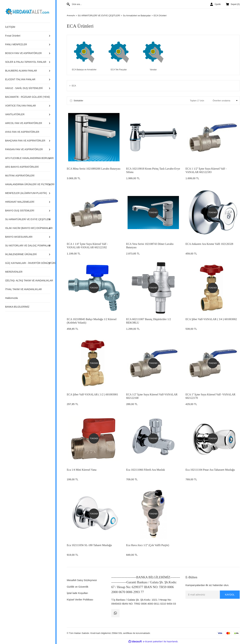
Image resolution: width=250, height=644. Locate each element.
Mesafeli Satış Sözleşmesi (82, 580)
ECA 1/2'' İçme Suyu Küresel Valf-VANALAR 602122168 (152, 396)
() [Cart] (233, 4)
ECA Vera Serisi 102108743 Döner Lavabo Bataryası (150, 246)
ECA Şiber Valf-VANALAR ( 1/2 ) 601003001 (92, 394)
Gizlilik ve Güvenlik (78, 587)
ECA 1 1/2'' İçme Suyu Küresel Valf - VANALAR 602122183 (206, 170)
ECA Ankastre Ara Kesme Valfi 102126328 (209, 244)
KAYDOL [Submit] (230, 595)
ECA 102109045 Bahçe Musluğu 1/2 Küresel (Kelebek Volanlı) (92, 321)
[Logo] (28, 11)
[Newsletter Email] (213, 595)
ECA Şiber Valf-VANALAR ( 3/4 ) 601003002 (211, 319)
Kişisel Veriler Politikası (80, 600)
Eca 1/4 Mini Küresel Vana (82, 470)
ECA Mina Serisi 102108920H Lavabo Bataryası (94, 169)
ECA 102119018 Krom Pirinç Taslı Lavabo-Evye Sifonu (153, 170)
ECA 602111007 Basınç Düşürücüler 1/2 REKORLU (149, 321)
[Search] (109, 4)
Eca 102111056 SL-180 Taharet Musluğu (89, 545)
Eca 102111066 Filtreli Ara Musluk (146, 470)
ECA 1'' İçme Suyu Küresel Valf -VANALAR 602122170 (210, 396)
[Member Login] (215, 4)
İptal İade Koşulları (77, 593)
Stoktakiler (78, 101)
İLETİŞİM (10, 27)
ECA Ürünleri (161, 16)
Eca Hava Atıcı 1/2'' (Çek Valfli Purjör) (148, 545)
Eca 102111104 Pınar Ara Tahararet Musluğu (210, 470)
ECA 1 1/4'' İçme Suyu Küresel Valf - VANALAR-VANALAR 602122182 (87, 246)
